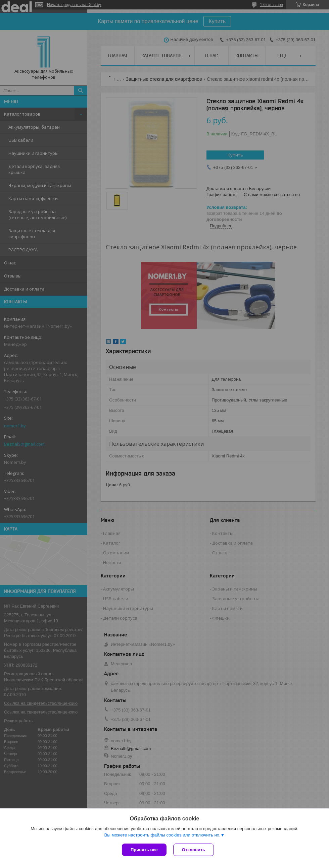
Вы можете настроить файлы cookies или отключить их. (162, 835)
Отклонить (194, 850)
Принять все (144, 850)
